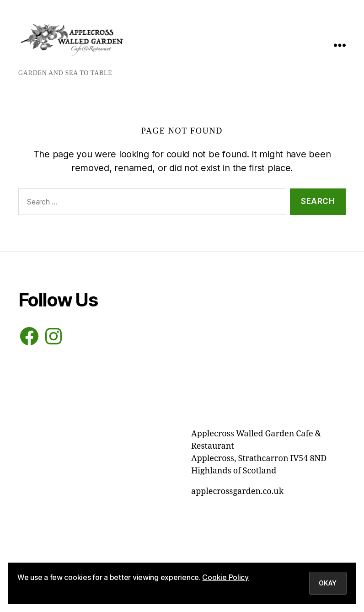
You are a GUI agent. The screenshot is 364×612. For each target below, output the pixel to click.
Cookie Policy (225, 577)
